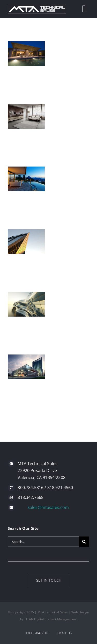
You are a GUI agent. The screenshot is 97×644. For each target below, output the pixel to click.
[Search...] (43, 542)
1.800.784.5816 (37, 633)
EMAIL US (64, 633)
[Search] (84, 542)
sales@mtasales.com (48, 507)
